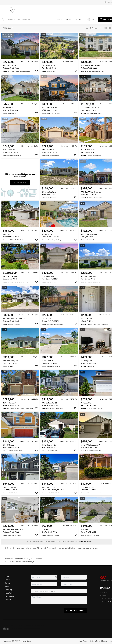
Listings (7, 580)
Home (7, 576)
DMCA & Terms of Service (98, 641)
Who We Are (9, 596)
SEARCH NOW (85, 541)
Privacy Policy (82, 641)
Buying (7, 583)
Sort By (89, 28)
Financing (8, 590)
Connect (8, 600)
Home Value (9, 593)
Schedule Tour (20, 182)
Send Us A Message (75, 610)
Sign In (109, 2)
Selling (7, 586)
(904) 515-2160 (105, 602)
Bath (69, 19)
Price (80, 19)
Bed (60, 19)
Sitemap (112, 641)
